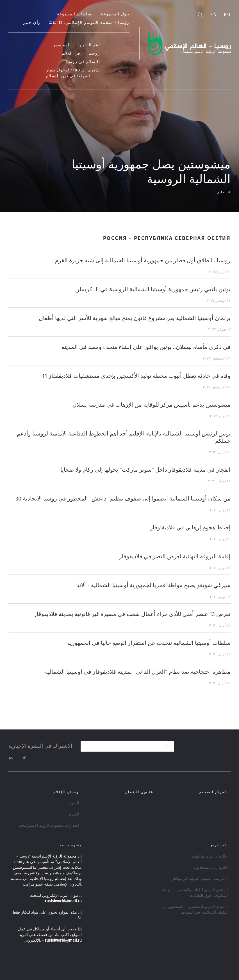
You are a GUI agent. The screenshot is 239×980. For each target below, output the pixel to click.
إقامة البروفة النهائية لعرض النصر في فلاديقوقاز (175, 557)
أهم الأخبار (90, 45)
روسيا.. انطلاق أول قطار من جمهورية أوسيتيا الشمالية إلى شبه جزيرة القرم (143, 261)
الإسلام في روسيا (83, 62)
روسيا (94, 54)
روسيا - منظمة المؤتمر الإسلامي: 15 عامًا (89, 23)
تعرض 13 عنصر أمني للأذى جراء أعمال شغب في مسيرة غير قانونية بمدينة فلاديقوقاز (132, 614)
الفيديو (74, 814)
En (214, 15)
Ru (227, 15)
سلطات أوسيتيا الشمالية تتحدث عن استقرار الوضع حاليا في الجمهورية (149, 643)
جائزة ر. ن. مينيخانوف (210, 868)
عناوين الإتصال (139, 792)
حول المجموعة (115, 14)
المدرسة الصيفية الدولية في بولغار (200, 879)
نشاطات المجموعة (75, 14)
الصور (74, 803)
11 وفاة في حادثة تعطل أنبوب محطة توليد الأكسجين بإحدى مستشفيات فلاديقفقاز (136, 376)
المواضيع (62, 45)
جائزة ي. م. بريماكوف (210, 856)
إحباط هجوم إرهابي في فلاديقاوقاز (190, 528)
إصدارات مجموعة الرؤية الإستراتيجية (49, 826)
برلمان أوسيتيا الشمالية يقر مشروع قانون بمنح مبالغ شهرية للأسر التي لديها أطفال (135, 318)
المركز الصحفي (213, 792)
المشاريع (219, 845)
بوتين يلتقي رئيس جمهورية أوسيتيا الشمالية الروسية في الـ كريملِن (153, 289)
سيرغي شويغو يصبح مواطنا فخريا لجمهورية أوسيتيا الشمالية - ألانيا (153, 585)
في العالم (71, 54)
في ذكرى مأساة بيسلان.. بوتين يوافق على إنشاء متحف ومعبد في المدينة (146, 347)
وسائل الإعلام (66, 792)
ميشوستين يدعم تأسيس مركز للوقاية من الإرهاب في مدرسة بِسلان (152, 405)
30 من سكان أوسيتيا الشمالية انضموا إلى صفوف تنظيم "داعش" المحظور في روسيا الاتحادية (123, 499)
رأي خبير (32, 23)
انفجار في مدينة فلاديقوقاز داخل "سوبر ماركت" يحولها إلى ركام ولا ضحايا (145, 470)
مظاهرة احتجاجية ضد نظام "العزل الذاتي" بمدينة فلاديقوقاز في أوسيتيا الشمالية (138, 672)
